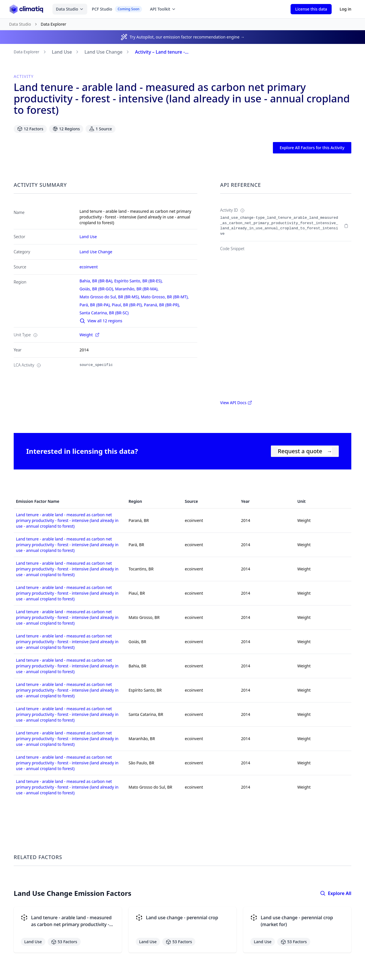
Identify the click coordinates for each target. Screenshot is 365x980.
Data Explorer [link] (54, 24)
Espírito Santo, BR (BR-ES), (139, 281)
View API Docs (236, 403)
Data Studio (70, 9)
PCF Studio (117, 9)
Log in (345, 9)
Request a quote (305, 451)
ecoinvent (89, 267)
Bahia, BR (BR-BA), (97, 281)
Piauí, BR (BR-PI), (128, 305)
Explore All (336, 893)
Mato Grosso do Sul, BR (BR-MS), (110, 297)
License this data (311, 9)
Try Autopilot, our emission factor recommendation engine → (187, 37)
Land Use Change (103, 52)
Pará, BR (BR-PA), (96, 305)
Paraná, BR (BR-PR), (162, 305)
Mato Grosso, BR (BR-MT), (165, 297)
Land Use (62, 52)
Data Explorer (27, 52)
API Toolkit (163, 9)
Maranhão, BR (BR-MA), (137, 289)
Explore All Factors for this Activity (312, 148)
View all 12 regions (101, 321)
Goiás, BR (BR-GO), (97, 289)
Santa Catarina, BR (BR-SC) (104, 313)
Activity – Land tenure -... (162, 52)
